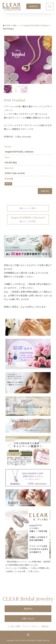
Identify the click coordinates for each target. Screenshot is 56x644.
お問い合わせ (28, 618)
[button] (48, 60)
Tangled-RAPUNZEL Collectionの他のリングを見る (28, 219)
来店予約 (33, 6)
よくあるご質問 (14, 626)
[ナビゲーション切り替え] (50, 7)
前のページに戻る (28, 208)
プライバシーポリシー (31, 626)
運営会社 (45, 626)
